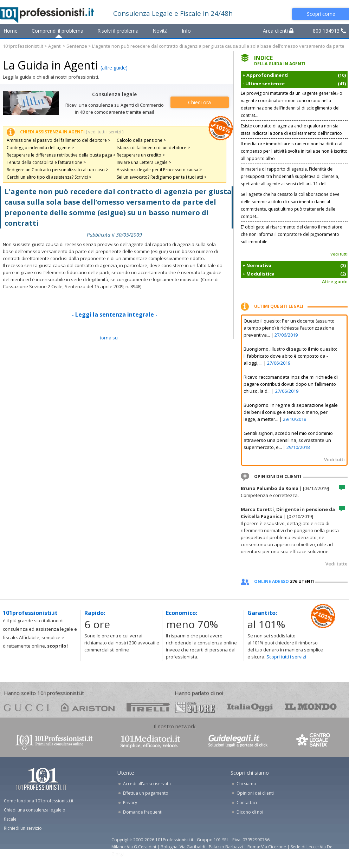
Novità (160, 31)
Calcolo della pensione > (141, 140)
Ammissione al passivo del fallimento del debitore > (59, 140)
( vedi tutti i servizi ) (105, 132)
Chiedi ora (199, 102)
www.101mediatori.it (150, 741)
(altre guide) (114, 68)
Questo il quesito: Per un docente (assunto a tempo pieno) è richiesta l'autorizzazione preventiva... (289, 328)
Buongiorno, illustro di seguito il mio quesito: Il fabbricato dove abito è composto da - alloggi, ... (290, 356)
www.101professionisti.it (54, 741)
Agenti (55, 46)
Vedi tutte (337, 564)
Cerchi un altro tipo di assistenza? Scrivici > (49, 177)
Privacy (130, 803)
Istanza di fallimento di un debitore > (153, 148)
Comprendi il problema (57, 31)
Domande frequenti (143, 812)
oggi (250, 707)
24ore (195, 708)
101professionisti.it (23, 46)
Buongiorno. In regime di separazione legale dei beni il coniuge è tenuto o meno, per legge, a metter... (291, 412)
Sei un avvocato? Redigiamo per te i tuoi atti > (162, 177)
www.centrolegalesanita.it (314, 741)
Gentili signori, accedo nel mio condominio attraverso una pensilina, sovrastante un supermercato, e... (288, 440)
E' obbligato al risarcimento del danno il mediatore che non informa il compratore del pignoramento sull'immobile (292, 234)
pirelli (148, 707)
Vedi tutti (339, 254)
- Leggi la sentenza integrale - (115, 314)
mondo (311, 707)
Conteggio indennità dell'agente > (40, 148)
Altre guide (335, 281)
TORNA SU (109, 338)
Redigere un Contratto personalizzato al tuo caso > (57, 170)
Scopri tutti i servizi (286, 657)
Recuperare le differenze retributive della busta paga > (61, 155)
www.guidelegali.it (238, 741)
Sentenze (77, 46)
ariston (88, 707)
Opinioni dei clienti (255, 793)
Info (186, 31)
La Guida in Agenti (50, 65)
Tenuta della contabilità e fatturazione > (46, 162)
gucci (26, 707)
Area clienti (278, 31)
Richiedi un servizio (23, 828)
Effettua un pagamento (146, 793)
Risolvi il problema (118, 31)
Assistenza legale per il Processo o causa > (159, 170)
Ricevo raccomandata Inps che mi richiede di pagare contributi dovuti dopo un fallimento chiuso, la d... (291, 384)
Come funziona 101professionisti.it (39, 801)
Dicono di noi (250, 812)
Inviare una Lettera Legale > (144, 162)
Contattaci (247, 803)
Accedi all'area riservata (147, 784)
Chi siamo (246, 784)
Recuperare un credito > (141, 155)
